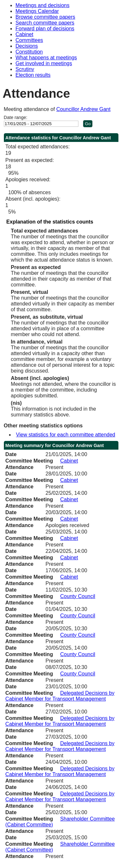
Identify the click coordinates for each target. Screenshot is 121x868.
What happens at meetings (46, 58)
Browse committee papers (45, 17)
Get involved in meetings (44, 63)
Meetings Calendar (37, 11)
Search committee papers (45, 23)
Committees (29, 40)
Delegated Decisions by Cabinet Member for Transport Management (60, 696)
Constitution (29, 52)
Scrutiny (25, 69)
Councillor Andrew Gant (83, 109)
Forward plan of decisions (45, 29)
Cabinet (24, 34)
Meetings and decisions (42, 5)
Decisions (27, 46)
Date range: (16, 117)
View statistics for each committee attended (66, 435)
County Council (78, 596)
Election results (33, 75)
